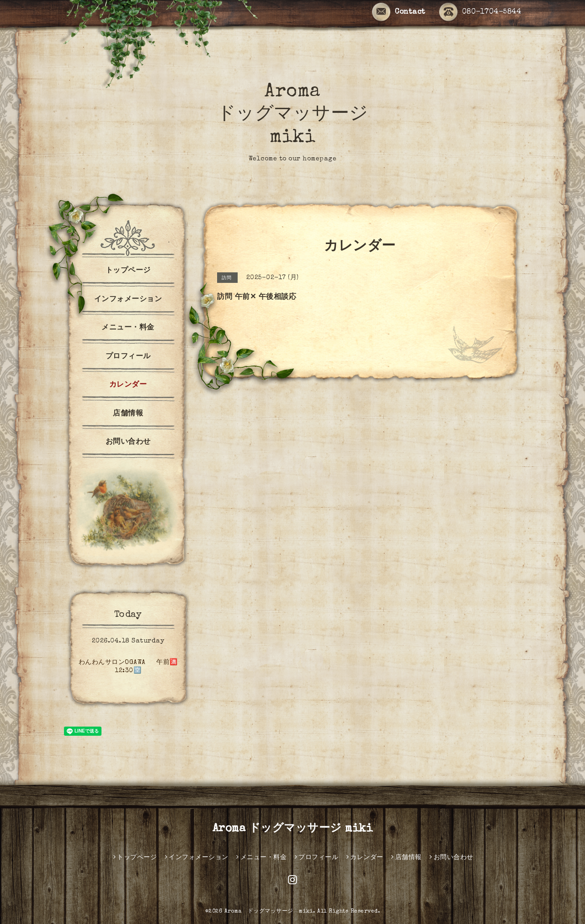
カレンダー (128, 385)
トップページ (128, 271)
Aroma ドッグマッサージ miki (293, 115)
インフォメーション (128, 300)
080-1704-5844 (480, 13)
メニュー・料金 (128, 328)
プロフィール (128, 357)
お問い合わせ (128, 442)
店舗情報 (128, 414)
